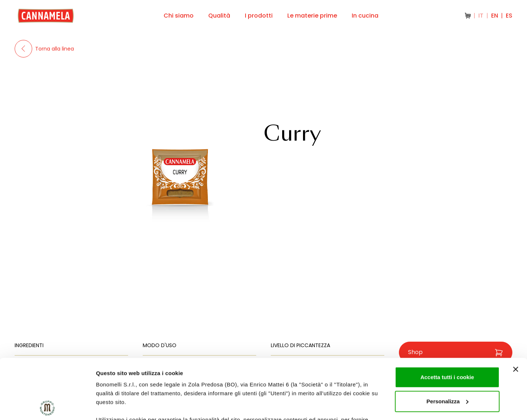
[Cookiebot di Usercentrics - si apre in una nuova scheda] (47, 406)
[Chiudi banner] (516, 309)
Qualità (219, 16)
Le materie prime (312, 16)
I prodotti (259, 16)
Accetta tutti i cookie (447, 317)
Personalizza (447, 341)
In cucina (365, 16)
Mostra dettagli (116, 406)
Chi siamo (179, 16)
